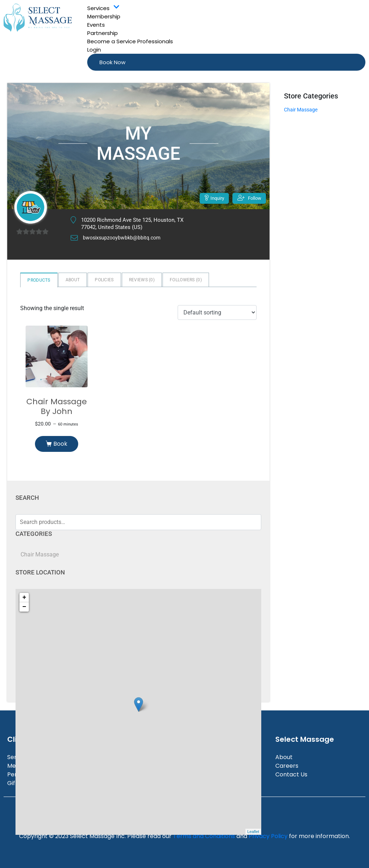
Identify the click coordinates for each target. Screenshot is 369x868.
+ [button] (24, 598)
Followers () (186, 280)
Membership (104, 16)
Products (39, 280)
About (73, 280)
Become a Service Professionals (130, 41)
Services (103, 8)
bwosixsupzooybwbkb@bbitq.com (124, 238)
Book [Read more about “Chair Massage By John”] (60, 444)
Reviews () (142, 280)
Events (96, 25)
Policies (104, 280)
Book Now (112, 62)
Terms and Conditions (204, 836)
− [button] (24, 607)
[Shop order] (217, 312)
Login (94, 50)
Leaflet (253, 832)
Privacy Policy (268, 836)
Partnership (103, 33)
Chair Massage (40, 554)
